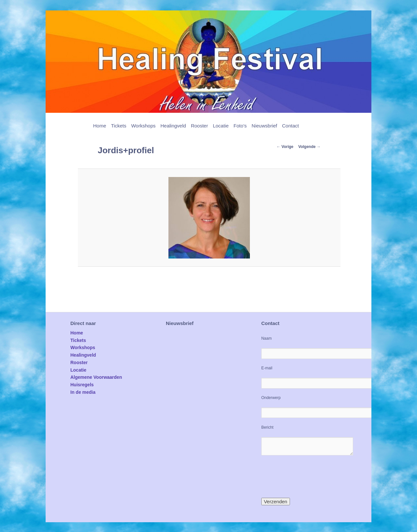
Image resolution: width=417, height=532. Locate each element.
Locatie (221, 126)
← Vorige (285, 147)
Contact (291, 126)
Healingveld (173, 126)
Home (100, 126)
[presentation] (311, 477)
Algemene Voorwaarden (96, 377)
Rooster (200, 126)
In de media (83, 392)
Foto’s (240, 126)
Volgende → (309, 147)
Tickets (119, 126)
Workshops (144, 126)
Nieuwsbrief (264, 126)
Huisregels (82, 385)
